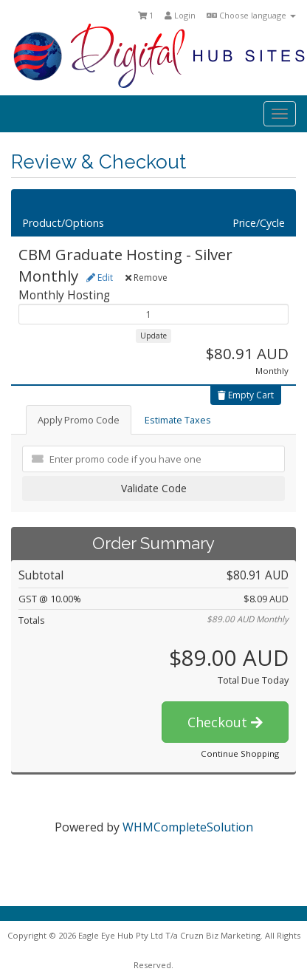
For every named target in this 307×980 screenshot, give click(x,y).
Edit (100, 278)
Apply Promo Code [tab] (79, 420)
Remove (146, 278)
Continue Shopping (240, 753)
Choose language (251, 15)
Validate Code (154, 488)
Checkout (225, 722)
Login (180, 15)
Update (153, 336)
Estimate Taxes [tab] (178, 420)
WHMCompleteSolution (188, 827)
